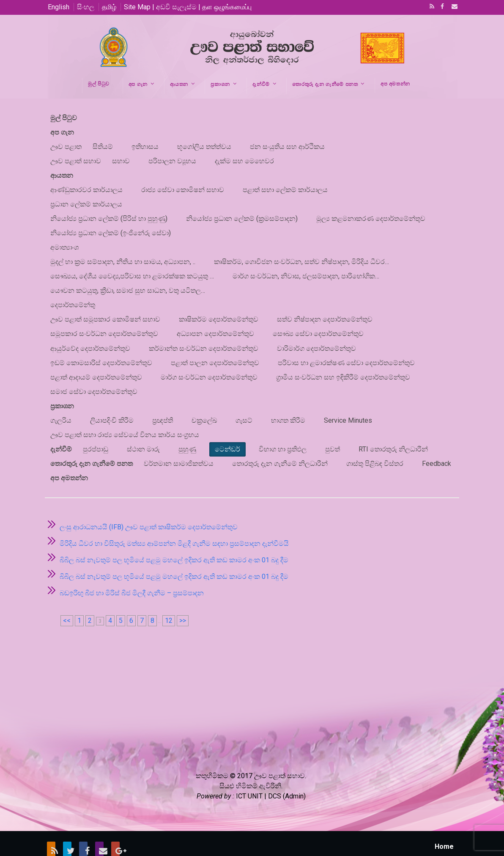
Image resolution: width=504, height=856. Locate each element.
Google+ (115, 827)
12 (169, 598)
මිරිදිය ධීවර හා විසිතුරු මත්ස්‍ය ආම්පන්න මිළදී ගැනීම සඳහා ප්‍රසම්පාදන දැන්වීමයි (174, 521)
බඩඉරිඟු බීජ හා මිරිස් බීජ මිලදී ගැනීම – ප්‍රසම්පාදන (132, 571)
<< (67, 598)
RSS (430, 7)
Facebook (441, 7)
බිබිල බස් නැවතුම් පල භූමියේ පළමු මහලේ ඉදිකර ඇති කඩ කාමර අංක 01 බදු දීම (174, 538)
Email (452, 7)
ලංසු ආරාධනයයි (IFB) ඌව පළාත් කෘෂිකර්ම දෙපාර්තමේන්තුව (149, 505)
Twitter (67, 827)
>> (183, 598)
